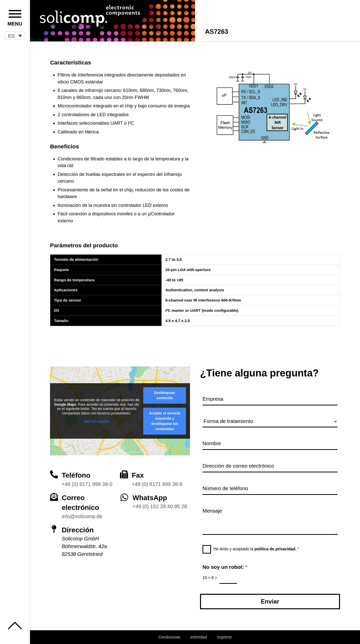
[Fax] (124, 474)
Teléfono (76, 475)
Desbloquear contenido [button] (165, 395)
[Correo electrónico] (54, 497)
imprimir (224, 637)
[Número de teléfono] (270, 489)
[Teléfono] (54, 474)
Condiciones (169, 637)
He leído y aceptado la (256, 549)
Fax (138, 475)
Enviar (270, 601)
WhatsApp (150, 498)
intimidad (199, 637)
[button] (15, 36)
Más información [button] (97, 421)
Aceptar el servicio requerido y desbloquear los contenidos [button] (165, 421)
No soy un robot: (225, 567)
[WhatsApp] (124, 497)
